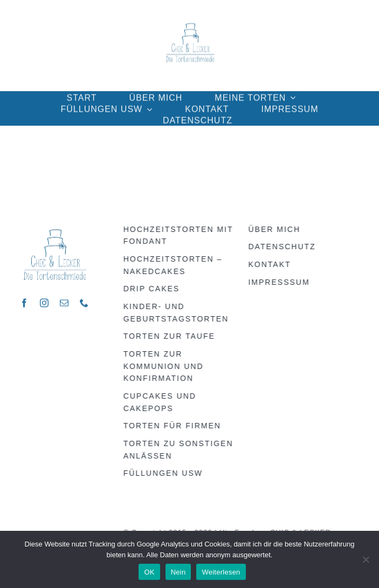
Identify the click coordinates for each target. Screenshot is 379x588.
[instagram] (44, 302)
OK (149, 572)
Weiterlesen (221, 572)
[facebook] (25, 302)
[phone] (84, 302)
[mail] (64, 302)
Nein (178, 572)
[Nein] (366, 559)
